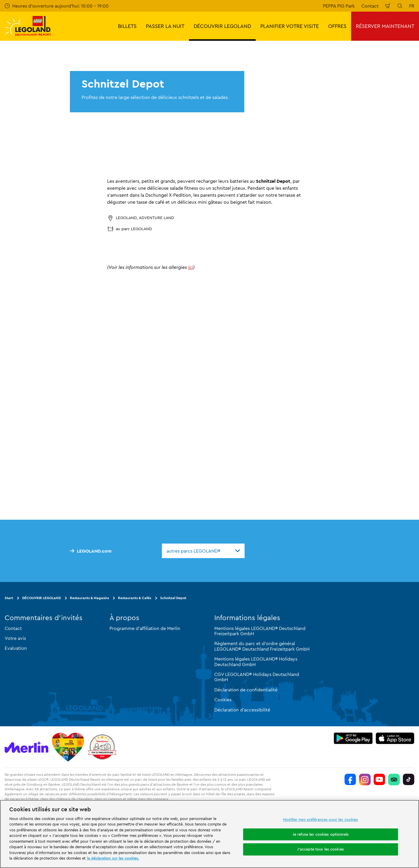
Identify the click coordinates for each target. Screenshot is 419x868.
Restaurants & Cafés (135, 598)
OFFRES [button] (337, 26)
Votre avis (15, 638)
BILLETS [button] (127, 26)
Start (9, 598)
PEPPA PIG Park (339, 6)
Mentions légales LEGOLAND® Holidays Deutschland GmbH (256, 661)
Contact (370, 6)
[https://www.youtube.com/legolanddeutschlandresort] (379, 780)
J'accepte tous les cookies (321, 849)
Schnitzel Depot (173, 598)
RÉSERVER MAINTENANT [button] (385, 26)
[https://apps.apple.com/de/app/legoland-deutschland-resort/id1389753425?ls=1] (395, 738)
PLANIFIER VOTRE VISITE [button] (290, 26)
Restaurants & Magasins (89, 598)
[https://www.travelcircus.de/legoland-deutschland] (102, 747)
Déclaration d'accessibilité (242, 710)
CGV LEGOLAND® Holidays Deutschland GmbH (257, 677)
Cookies (223, 700)
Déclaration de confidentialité (246, 690)
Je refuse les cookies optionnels (321, 834)
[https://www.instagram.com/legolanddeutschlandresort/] (365, 780)
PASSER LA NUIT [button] (165, 26)
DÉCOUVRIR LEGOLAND (41, 598)
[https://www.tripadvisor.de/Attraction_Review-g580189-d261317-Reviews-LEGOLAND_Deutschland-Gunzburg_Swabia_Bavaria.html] (394, 780)
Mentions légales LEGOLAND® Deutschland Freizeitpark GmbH (260, 631)
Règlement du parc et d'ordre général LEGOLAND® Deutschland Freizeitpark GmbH (262, 646)
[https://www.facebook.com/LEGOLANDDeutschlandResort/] (350, 780)
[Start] (68, 747)
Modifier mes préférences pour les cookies (320, 819)
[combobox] (203, 551)
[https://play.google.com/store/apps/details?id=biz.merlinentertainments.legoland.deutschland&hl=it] (353, 738)
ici (191, 267)
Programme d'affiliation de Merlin (145, 628)
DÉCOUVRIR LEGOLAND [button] (222, 26)
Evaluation (16, 648)
